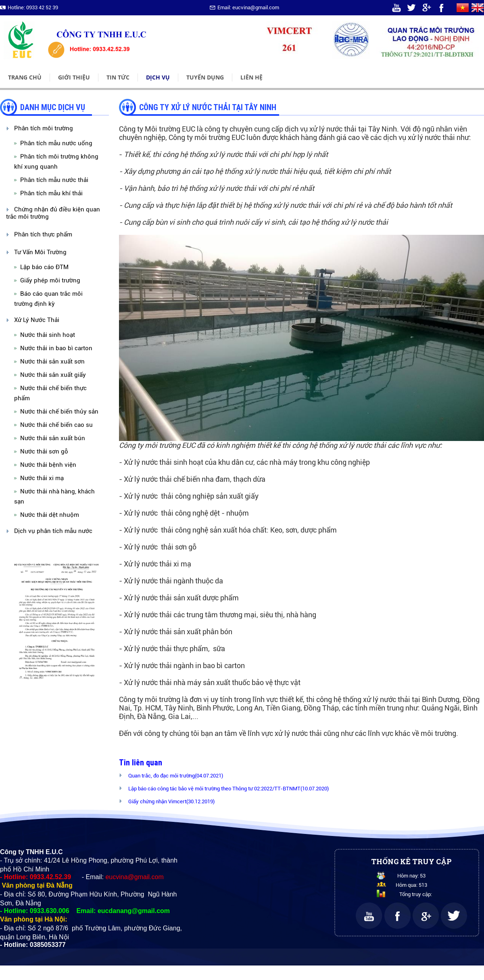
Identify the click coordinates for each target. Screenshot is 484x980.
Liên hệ (251, 77)
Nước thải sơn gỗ (44, 451)
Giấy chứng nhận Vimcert (171, 801)
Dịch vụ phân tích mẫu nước (53, 531)
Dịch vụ (158, 77)
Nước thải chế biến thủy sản (59, 412)
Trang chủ (25, 77)
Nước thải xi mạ (42, 478)
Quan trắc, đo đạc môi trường (176, 776)
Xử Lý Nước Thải (37, 320)
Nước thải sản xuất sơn (52, 361)
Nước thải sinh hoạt (48, 335)
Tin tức (118, 77)
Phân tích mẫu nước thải (54, 180)
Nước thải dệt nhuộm (50, 515)
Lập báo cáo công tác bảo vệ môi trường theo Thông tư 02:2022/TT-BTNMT (228, 789)
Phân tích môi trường (44, 128)
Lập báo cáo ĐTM (44, 267)
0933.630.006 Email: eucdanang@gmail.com (100, 911)
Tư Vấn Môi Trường (40, 252)
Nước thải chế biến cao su (56, 425)
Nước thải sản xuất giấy (53, 375)
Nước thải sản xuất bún (53, 438)
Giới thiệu (74, 77)
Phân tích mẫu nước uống (56, 143)
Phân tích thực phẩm (43, 234)
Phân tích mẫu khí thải (51, 193)
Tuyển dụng (205, 77)
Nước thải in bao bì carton (56, 348)
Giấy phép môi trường (50, 280)
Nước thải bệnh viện (48, 465)
